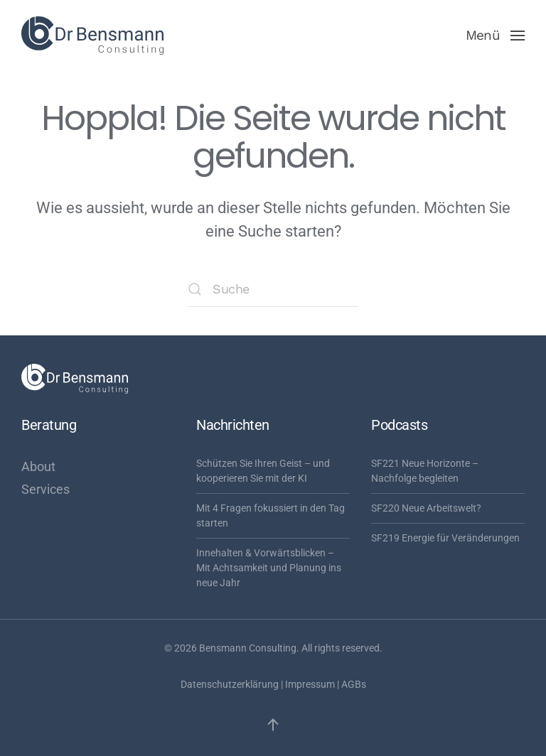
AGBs (354, 684)
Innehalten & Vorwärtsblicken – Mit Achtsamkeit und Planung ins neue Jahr (269, 568)
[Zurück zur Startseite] (92, 36)
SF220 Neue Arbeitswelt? (426, 508)
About (38, 466)
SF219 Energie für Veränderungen (445, 538)
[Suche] (273, 289)
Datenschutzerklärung (230, 684)
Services (45, 489)
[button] (495, 36)
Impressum (310, 684)
